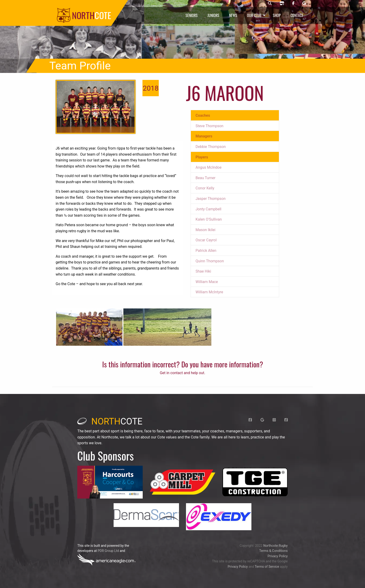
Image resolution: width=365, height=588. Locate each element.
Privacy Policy (277, 556)
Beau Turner (205, 178)
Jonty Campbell (208, 209)
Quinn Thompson (210, 261)
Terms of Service (267, 567)
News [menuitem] (233, 15)
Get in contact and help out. (182, 373)
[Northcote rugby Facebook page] (293, 3)
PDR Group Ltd (108, 551)
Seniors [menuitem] (192, 15)
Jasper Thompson (211, 199)
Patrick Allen (206, 251)
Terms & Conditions (274, 551)
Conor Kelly (205, 188)
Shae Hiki (203, 271)
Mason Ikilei (205, 230)
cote (110, 421)
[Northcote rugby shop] (282, 3)
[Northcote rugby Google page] (304, 3)
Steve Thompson (210, 126)
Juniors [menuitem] (213, 15)
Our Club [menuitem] (254, 15)
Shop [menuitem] (277, 15)
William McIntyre (209, 292)
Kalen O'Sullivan (209, 219)
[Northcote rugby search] (270, 3)
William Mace (207, 282)
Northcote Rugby (275, 546)
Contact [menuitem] (297, 15)
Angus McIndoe (208, 167)
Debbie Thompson (211, 147)
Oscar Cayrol (206, 240)
